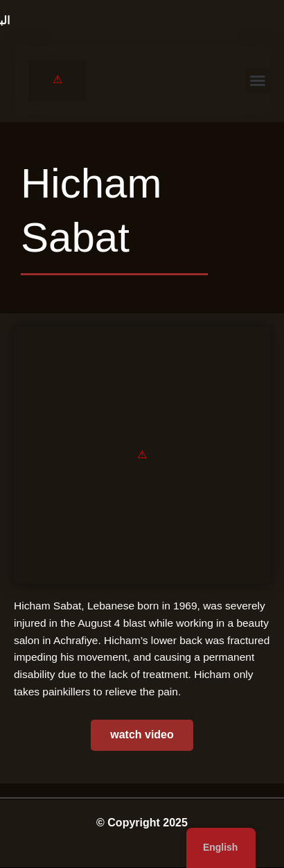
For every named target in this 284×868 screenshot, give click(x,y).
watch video (142, 735)
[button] (258, 80)
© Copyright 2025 (142, 823)
